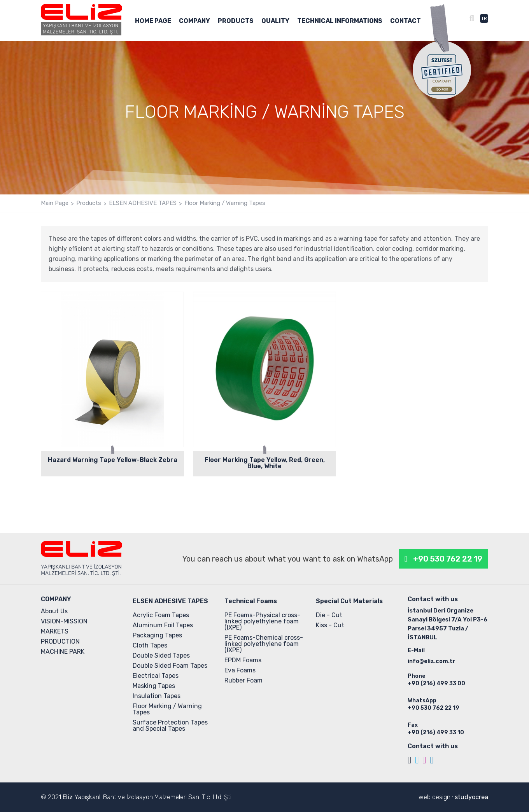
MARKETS (55, 631)
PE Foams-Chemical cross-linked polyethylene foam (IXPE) (264, 644)
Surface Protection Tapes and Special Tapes (170, 725)
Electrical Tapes (156, 676)
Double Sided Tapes (161, 655)
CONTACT (406, 21)
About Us (54, 611)
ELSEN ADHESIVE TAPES (143, 203)
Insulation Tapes (157, 696)
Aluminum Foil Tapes (163, 625)
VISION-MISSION (64, 621)
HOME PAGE (153, 21)
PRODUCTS (236, 21)
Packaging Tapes (157, 635)
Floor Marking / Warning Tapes (225, 203)
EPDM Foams (243, 660)
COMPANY (194, 21)
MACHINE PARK (63, 652)
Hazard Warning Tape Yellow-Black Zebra (113, 460)
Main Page (55, 203)
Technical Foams (251, 601)
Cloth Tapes (150, 645)
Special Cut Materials (349, 601)
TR (484, 18)
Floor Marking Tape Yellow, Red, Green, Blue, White (265, 463)
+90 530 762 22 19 (448, 559)
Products (89, 203)
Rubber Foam (243, 680)
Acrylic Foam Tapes (161, 615)
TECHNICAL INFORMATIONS (340, 21)
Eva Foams (240, 670)
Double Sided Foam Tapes (170, 666)
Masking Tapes (154, 686)
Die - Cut (329, 615)
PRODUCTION (60, 641)
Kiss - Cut (330, 625)
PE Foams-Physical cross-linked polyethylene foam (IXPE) (262, 621)
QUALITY (275, 21)
